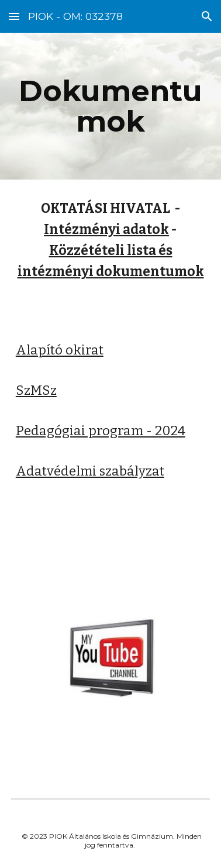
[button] (14, 16)
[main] (110, 106)
